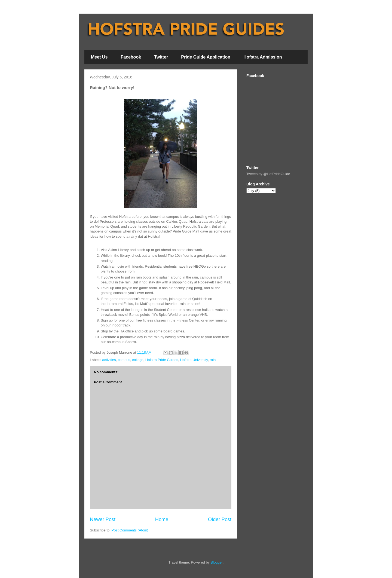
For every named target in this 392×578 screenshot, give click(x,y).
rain (213, 360)
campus (124, 360)
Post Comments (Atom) (130, 530)
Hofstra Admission (263, 57)
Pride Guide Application (206, 57)
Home (162, 519)
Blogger (217, 562)
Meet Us (99, 57)
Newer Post (103, 519)
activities (109, 360)
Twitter (161, 57)
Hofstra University (194, 360)
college (138, 360)
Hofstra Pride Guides (162, 360)
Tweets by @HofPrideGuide (268, 174)
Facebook (131, 57)
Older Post (220, 519)
